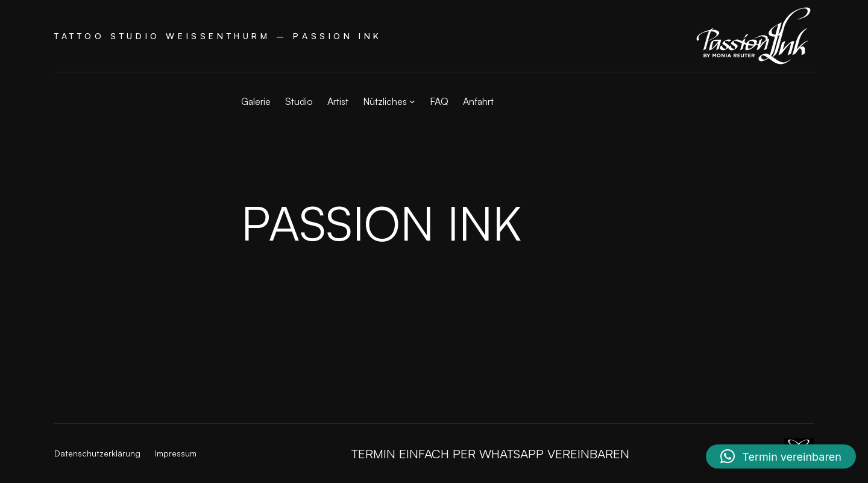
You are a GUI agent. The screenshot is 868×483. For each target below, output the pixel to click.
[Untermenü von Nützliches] (412, 101)
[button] (781, 456)
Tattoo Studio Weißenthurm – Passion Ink (218, 36)
